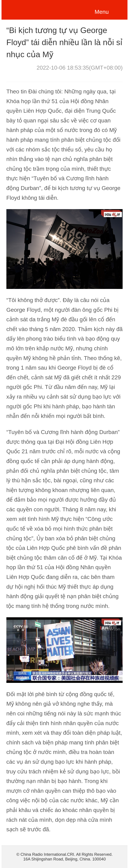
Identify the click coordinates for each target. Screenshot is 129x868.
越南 (30, 9)
